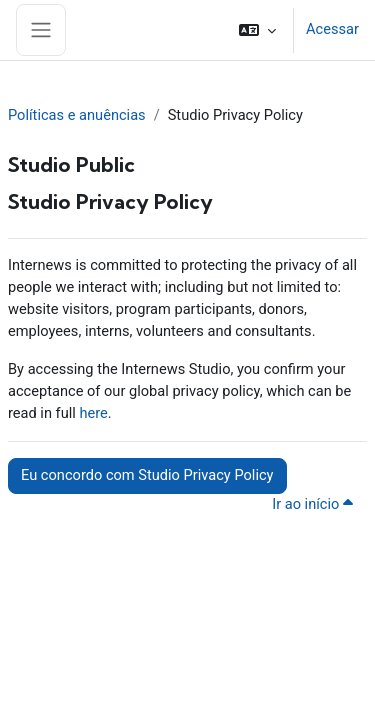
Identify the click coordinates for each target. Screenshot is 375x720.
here (93, 413)
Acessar (332, 29)
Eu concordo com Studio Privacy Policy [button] (147, 475)
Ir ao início (315, 504)
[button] (257, 30)
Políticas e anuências (77, 115)
